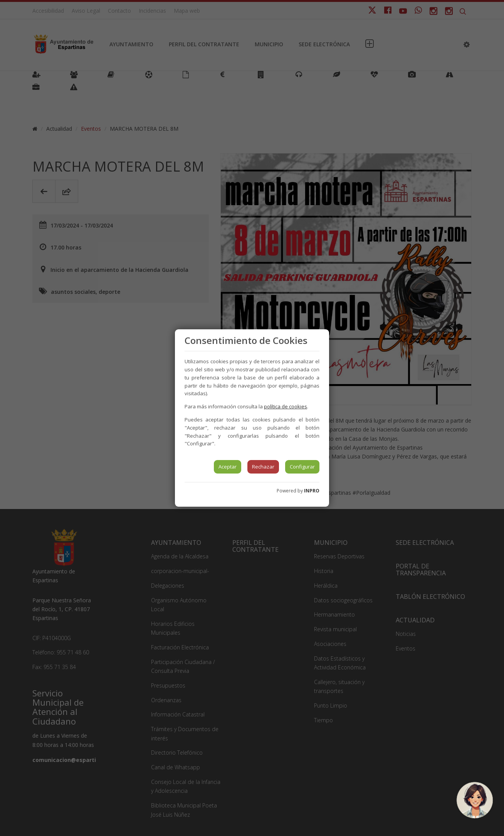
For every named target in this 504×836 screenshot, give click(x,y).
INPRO (312, 491)
